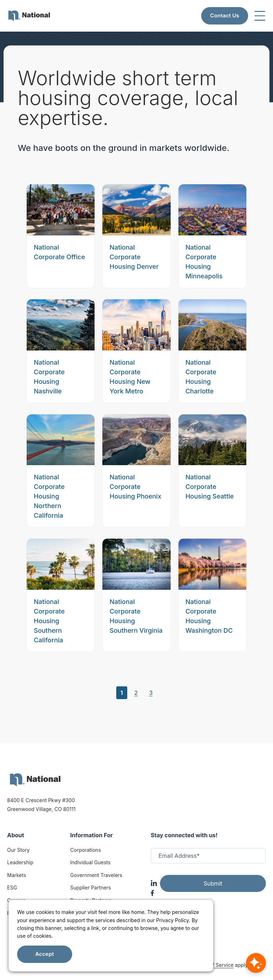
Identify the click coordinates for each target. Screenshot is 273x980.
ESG (12, 888)
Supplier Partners (91, 888)
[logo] (35, 780)
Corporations (86, 850)
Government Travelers (96, 875)
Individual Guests (90, 862)
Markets (17, 875)
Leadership (20, 862)
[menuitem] (29, 16)
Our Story (18, 850)
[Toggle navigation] (260, 16)
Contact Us (225, 15)
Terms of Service (213, 965)
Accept (45, 954)
